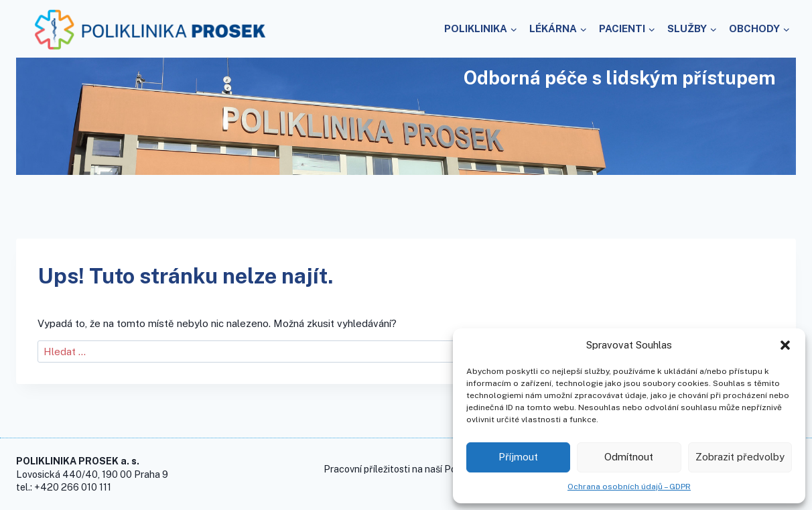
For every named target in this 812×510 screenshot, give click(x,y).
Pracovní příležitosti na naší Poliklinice (406, 469)
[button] (785, 345)
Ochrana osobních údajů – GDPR (629, 487)
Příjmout (518, 457)
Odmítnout (629, 457)
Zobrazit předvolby (740, 457)
